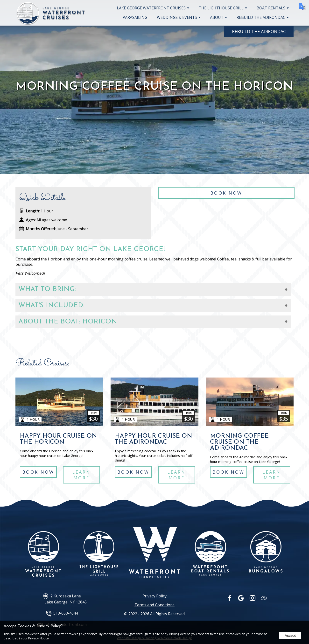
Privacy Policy (154, 596)
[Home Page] (51, 23)
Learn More (82, 476)
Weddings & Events (179, 17)
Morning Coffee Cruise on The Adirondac (239, 442)
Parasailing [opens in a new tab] (135, 17)
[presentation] (230, 599)
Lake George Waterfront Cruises (153, 8)
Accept (290, 635)
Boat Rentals (273, 8)
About (218, 17)
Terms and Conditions (154, 605)
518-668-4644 (66, 613)
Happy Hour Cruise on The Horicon (58, 439)
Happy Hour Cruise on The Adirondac (154, 439)
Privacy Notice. (39, 638)
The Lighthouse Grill (223, 8)
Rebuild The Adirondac (263, 17)
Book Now (226, 194)
